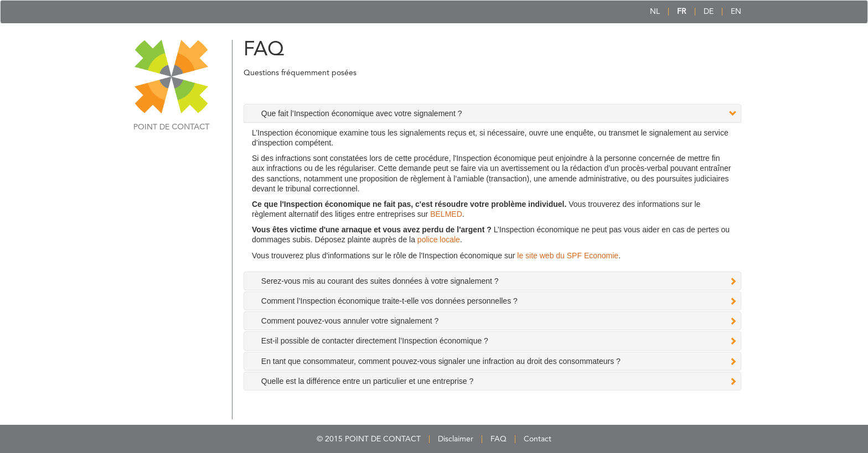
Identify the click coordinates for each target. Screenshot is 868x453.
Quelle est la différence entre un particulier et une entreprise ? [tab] (367, 381)
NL (655, 12)
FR (682, 12)
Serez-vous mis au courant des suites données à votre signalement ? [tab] (380, 281)
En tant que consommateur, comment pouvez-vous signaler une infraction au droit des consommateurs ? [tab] (441, 361)
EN (736, 12)
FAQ (498, 439)
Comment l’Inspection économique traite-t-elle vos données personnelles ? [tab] (389, 301)
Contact (538, 439)
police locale (439, 239)
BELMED (446, 214)
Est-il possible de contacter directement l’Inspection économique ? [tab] (375, 341)
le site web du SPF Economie (568, 256)
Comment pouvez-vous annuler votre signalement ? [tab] (350, 321)
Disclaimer (456, 439)
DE (709, 12)
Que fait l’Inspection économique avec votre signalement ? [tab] (362, 113)
